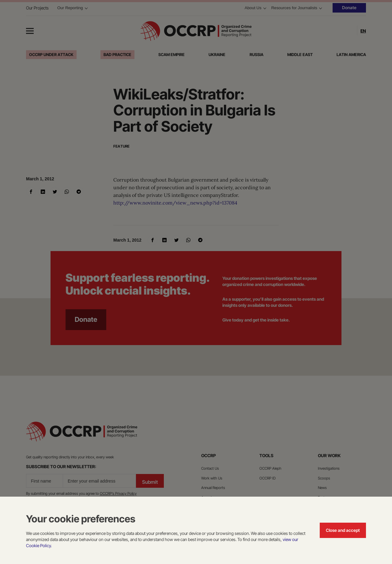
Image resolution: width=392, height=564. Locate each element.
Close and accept (343, 530)
